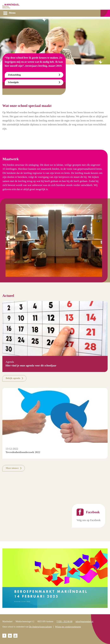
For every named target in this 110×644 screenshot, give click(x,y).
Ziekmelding (14, 75)
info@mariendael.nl (84, 621)
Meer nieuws (12, 468)
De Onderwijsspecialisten (40, 627)
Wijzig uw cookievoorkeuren (68, 627)
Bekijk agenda (13, 378)
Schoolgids (13, 82)
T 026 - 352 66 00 (64, 621)
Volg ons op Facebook (89, 520)
